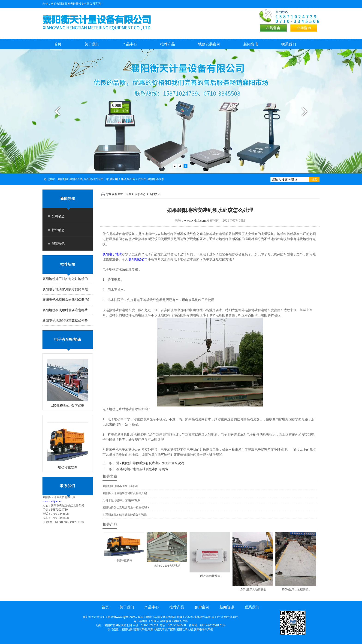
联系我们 (289, 44)
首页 (58, 44)
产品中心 (130, 44)
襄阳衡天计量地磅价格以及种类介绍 (125, 493)
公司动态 (58, 216)
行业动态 (58, 230)
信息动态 (140, 194)
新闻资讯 (251, 44)
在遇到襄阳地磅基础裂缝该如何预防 (142, 469)
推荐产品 (168, 44)
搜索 (314, 180)
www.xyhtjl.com (52, 501)
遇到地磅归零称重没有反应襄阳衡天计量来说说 (150, 463)
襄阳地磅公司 (138, 259)
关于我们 (92, 44)
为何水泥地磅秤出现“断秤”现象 (121, 500)
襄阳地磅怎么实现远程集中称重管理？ (126, 508)
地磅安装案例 (209, 44)
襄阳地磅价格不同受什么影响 (121, 486)
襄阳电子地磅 (112, 254)
